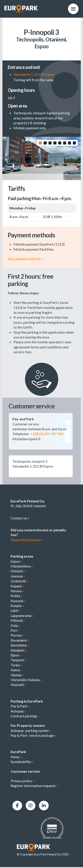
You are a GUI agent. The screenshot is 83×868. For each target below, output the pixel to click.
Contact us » (20, 519)
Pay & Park (20, 707)
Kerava (17, 591)
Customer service (25, 772)
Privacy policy (23, 782)
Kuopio (17, 606)
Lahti (16, 611)
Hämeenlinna (22, 567)
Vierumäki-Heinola (26, 680)
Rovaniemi (20, 641)
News (16, 757)
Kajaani (17, 587)
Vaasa (16, 671)
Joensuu (18, 577)
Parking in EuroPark (27, 702)
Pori (15, 631)
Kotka (17, 597)
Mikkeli (18, 621)
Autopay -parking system (31, 731)
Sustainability (22, 762)
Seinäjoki (19, 651)
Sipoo (16, 656)
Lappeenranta (22, 616)
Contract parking (25, 717)
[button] (73, 9)
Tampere (19, 661)
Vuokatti (18, 685)
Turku (16, 666)
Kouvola (18, 601)
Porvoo (17, 636)
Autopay (18, 712)
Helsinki (18, 572)
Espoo (17, 562)
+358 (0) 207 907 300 (47, 435)
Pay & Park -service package (34, 736)
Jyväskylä (19, 582)
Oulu (15, 626)
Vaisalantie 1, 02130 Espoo (34, 74)
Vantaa (17, 675)
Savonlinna (20, 646)
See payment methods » (26, 260)
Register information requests (34, 786)
